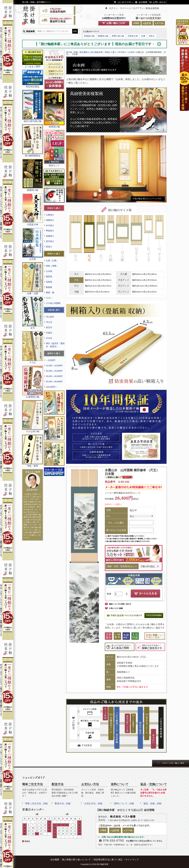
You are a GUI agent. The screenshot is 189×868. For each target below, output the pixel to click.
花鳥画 (49, 282)
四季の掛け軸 (118, 36)
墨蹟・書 (50, 292)
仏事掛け (50, 215)
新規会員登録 (152, 8)
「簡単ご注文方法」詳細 (35, 803)
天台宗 (49, 338)
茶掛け (49, 247)
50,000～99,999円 (54, 382)
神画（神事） (52, 266)
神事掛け (50, 220)
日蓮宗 (49, 333)
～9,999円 (51, 360)
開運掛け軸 (103, 36)
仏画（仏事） (52, 261)
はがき (148, 23)
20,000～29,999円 (54, 371)
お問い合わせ (159, 2)
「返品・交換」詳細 (151, 803)
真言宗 (49, 327)
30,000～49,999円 (54, 376)
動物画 (49, 287)
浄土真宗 (50, 317)
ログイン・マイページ (120, 8)
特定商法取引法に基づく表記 (108, 859)
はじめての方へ (125, 2)
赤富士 (152, 36)
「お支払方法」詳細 (92, 803)
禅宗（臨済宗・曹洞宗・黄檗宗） (55, 345)
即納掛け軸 (89, 36)
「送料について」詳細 (123, 803)
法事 (143, 36)
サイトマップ (132, 859)
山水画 (49, 271)
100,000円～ (52, 387)
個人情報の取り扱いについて (76, 859)
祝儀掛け (50, 236)
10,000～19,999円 (54, 366)
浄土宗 (49, 322)
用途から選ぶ (111, 52)
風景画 (49, 277)
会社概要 (143, 2)
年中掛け (50, 225)
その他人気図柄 (53, 303)
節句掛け (50, 241)
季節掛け (50, 231)
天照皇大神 (133, 36)
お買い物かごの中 (116, 23)
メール (160, 23)
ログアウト (138, 8)
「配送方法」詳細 (62, 803)
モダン (49, 298)
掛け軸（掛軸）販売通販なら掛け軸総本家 (84, 52)
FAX (137, 23)
